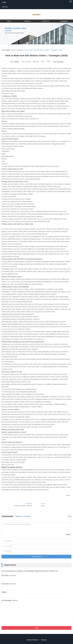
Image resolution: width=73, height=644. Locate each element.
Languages (64, 21)
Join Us (5, 7)
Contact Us (46, 21)
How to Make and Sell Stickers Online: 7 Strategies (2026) (44, 50)
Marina (17, 62)
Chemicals (20, 50)
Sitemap (44, 640)
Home (9, 21)
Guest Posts (10, 565)
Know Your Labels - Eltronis (23, 506)
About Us (27, 21)
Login (4, 2)
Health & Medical (32, 640)
